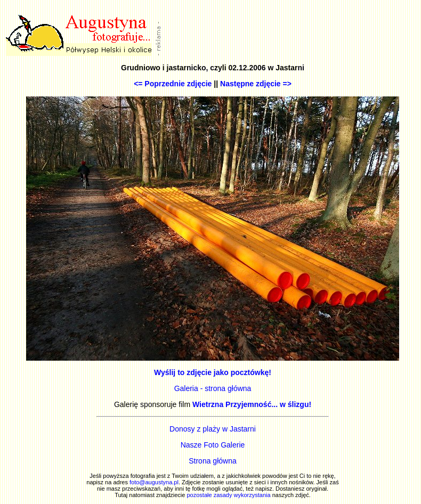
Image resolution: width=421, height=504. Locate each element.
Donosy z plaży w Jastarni (213, 429)
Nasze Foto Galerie (213, 445)
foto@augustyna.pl (154, 482)
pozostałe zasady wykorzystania (228, 495)
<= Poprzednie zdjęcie (173, 84)
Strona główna (213, 461)
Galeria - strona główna (213, 388)
